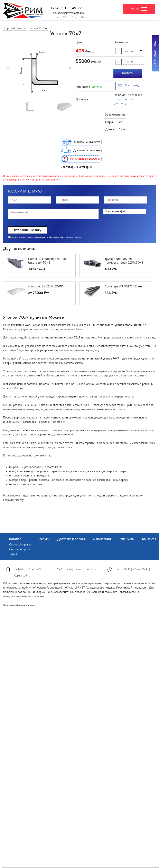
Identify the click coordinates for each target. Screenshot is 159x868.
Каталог (15, 539)
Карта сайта (22, 576)
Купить (128, 73)
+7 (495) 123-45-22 (66, 8)
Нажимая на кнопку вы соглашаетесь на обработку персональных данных (45, 237)
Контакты (149, 539)
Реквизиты (126, 539)
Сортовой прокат (20, 545)
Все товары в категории (76, 167)
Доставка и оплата (71, 539)
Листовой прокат (20, 549)
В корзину (129, 86)
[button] (70, 67)
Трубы (13, 554)
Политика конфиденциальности (19, 605)
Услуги (44, 539)
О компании (102, 539)
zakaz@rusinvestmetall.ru (69, 13)
